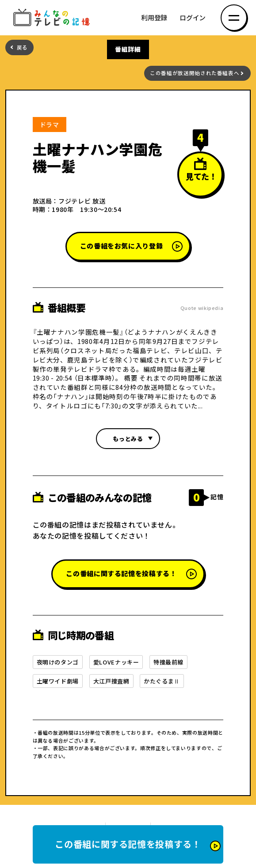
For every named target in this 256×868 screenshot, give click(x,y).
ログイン (193, 18)
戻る (22, 47)
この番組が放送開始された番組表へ (195, 73)
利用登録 (154, 18)
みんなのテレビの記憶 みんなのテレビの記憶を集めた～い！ (53, 18)
